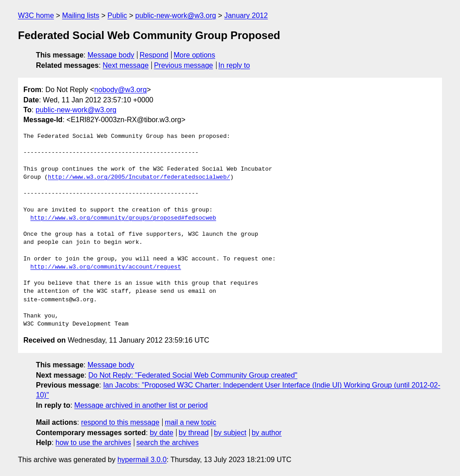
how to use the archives (93, 443)
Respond (154, 55)
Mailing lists (81, 15)
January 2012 (246, 15)
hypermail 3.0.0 (142, 460)
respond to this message (120, 422)
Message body (111, 55)
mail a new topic (191, 422)
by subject (230, 433)
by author (267, 433)
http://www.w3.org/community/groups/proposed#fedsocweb (123, 218)
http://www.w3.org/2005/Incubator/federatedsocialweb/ (139, 177)
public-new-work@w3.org (176, 15)
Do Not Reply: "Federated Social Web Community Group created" (193, 375)
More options (195, 55)
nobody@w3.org (121, 90)
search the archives (168, 443)
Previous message (184, 65)
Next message (126, 65)
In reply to (234, 65)
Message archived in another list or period (141, 405)
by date (161, 433)
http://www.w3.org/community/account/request (106, 267)
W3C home (36, 15)
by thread (194, 433)
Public (117, 15)
